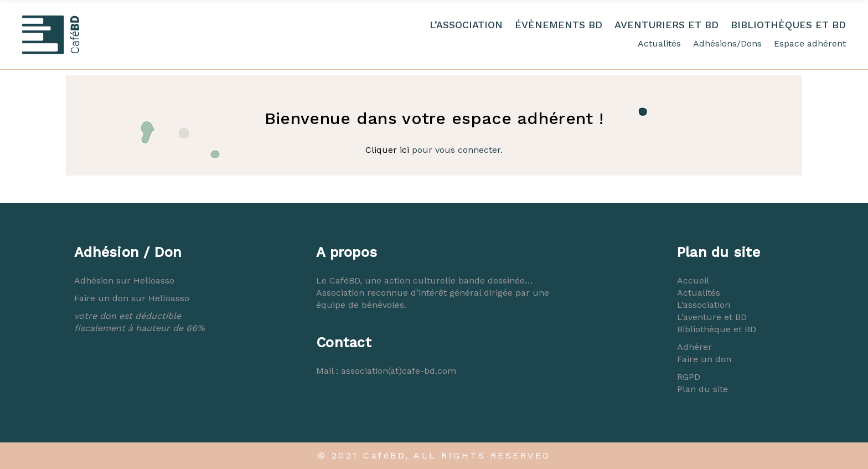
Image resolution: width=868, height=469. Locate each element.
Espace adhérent (810, 43)
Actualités (659, 43)
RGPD (689, 377)
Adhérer (694, 347)
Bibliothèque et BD (717, 329)
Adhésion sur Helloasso (124, 280)
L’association (704, 305)
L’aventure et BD (712, 317)
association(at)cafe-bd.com (399, 371)
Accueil (693, 280)
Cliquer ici (387, 150)
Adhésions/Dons (727, 43)
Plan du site (702, 389)
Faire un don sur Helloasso (132, 298)
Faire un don (704, 359)
